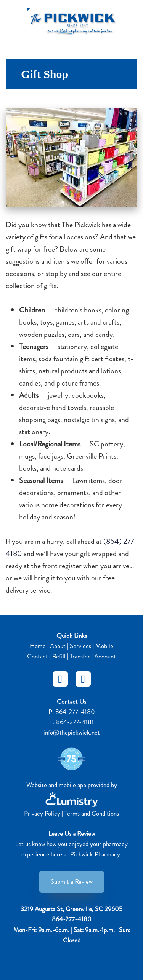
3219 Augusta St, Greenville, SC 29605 (71, 909)
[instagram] (83, 679)
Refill (59, 656)
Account (105, 656)
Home (38, 646)
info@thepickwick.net (72, 732)
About (58, 646)
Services (80, 646)
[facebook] (60, 679)
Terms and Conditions (92, 813)
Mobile (104, 646)
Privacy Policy (42, 813)
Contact (38, 656)
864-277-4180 (75, 712)
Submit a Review (72, 881)
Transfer (80, 656)
